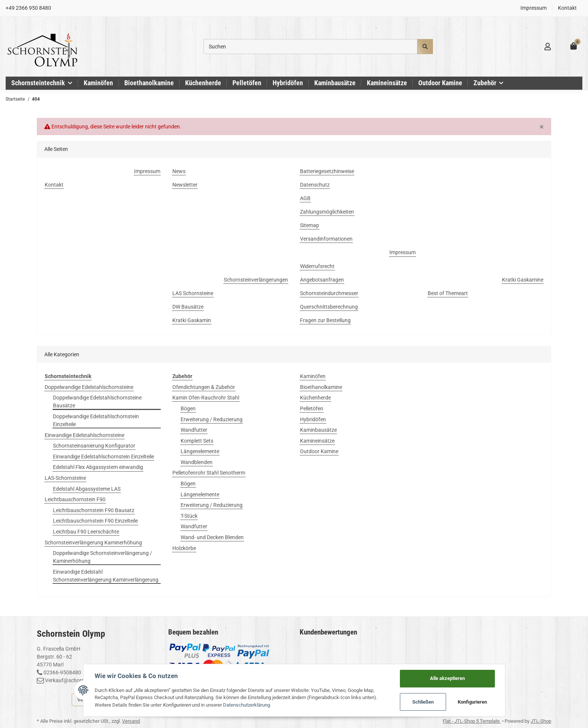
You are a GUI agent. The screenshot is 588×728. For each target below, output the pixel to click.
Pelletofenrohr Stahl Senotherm (209, 473)
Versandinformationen (326, 239)
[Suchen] (311, 47)
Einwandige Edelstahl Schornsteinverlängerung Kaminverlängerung (106, 576)
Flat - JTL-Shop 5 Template (472, 721)
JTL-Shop (541, 721)
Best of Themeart (448, 293)
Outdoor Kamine (319, 451)
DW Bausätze (188, 307)
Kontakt (567, 8)
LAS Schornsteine (193, 293)
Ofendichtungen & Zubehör (204, 387)
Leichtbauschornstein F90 (75, 499)
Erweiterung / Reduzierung (212, 419)
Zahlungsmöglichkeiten (327, 212)
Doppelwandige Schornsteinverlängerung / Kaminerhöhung (103, 557)
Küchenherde (315, 398)
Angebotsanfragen (322, 280)
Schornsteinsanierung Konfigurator (94, 446)
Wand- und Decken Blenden (212, 537)
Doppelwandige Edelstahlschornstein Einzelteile (96, 420)
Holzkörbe (184, 548)
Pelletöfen (312, 408)
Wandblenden (197, 462)
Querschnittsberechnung (329, 307)
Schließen (423, 702)
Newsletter (185, 185)
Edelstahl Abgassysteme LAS (87, 489)
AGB (305, 198)
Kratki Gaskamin (192, 320)
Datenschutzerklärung (247, 705)
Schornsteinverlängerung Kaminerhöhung (93, 543)
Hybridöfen (313, 419)
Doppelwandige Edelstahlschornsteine (89, 387)
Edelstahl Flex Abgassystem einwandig (98, 467)
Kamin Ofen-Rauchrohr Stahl (206, 398)
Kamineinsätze (317, 441)
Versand (131, 721)
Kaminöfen (313, 376)
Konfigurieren (472, 702)
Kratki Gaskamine (523, 280)
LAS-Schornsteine (65, 478)
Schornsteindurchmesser (329, 293)
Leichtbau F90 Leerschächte (86, 532)
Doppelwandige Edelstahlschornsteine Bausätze (97, 402)
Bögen (188, 408)
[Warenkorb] (574, 46)
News (179, 171)
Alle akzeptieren (447, 678)
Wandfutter (194, 430)
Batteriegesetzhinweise (327, 171)
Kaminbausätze (318, 430)
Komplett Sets (197, 441)
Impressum (534, 8)
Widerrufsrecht (317, 266)
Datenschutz (315, 185)
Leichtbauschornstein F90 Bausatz (94, 510)
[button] (548, 47)
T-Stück (189, 516)
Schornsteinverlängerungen (256, 280)
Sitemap (310, 225)
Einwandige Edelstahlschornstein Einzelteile (103, 457)
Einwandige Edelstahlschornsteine (84, 435)
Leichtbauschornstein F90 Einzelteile (95, 521)
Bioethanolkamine (321, 387)
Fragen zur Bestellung (325, 320)
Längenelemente (200, 451)
